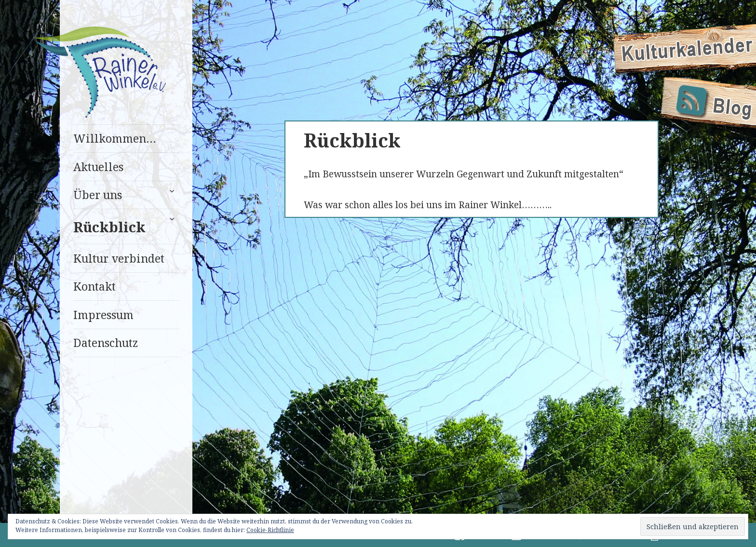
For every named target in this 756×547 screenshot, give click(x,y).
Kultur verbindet (119, 258)
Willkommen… (115, 138)
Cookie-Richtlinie (270, 530)
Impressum (103, 315)
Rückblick (109, 227)
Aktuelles (98, 167)
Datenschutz (106, 343)
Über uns (98, 195)
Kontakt (94, 286)
